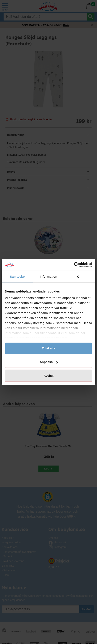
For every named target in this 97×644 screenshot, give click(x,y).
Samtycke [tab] (17, 276)
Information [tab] (48, 276)
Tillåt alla (48, 348)
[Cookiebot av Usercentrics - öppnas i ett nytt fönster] (74, 265)
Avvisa (48, 375)
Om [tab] (80, 276)
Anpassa (49, 362)
